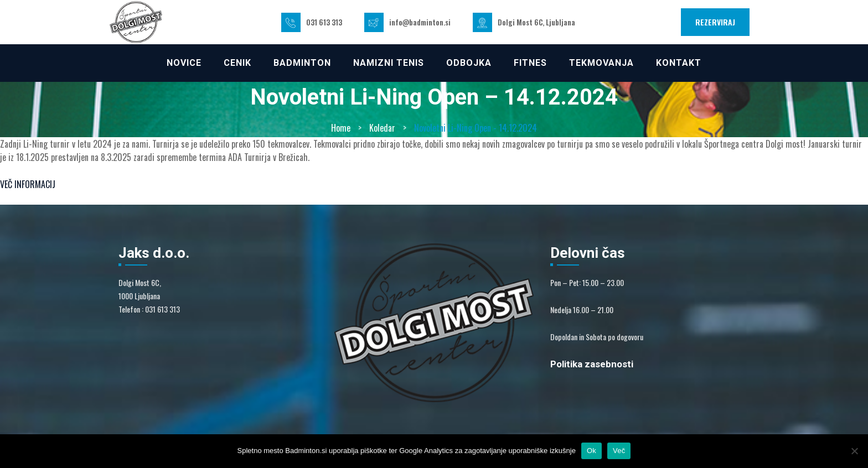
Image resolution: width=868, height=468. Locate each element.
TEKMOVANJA (601, 63)
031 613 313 (324, 22)
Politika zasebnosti (592, 364)
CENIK (237, 63)
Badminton (302, 63)
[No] (854, 451)
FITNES (530, 63)
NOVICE (184, 63)
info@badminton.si (420, 22)
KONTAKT (679, 63)
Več (619, 451)
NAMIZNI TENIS (389, 63)
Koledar (382, 128)
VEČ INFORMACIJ (28, 184)
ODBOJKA (469, 63)
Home (341, 128)
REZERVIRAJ (715, 22)
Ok (591, 451)
